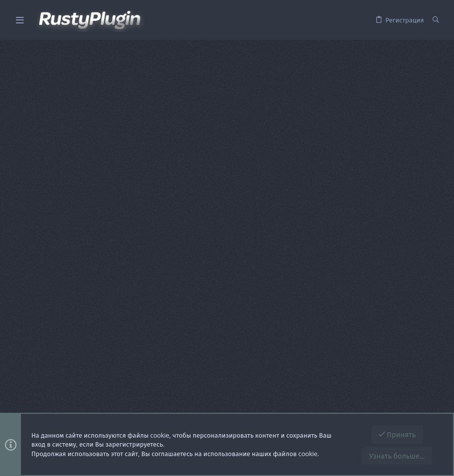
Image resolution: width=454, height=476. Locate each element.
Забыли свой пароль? (286, 194)
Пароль (226, 182)
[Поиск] (436, 20)
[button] (20, 20)
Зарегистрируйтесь (344, 269)
